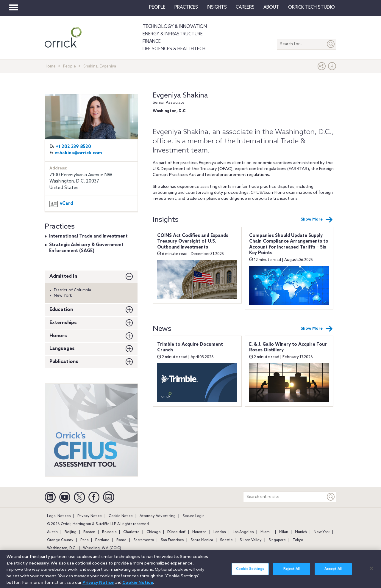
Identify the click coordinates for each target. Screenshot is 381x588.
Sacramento (144, 540)
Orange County (60, 540)
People (157, 7)
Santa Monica (202, 540)
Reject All (292, 572)
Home (50, 66)
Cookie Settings (250, 572)
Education (61, 310)
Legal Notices (59, 516)
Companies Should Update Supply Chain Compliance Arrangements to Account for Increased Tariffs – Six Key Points (289, 245)
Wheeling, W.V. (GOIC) (102, 548)
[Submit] (331, 44)
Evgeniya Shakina (180, 96)
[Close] (371, 571)
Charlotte (131, 532)
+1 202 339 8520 (73, 147)
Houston (199, 532)
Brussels (109, 532)
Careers (245, 7)
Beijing (71, 532)
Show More (317, 220)
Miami (266, 532)
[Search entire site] (285, 497)
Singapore (277, 540)
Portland (102, 540)
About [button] (271, 7)
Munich (301, 532)
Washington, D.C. (62, 548)
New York (322, 532)
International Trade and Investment (88, 236)
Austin (52, 532)
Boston (89, 532)
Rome (121, 540)
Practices (186, 7)
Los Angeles (243, 532)
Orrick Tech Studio (311, 7)
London (220, 532)
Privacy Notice (90, 516)
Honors (58, 336)
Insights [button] (217, 7)
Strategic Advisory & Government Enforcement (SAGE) (86, 248)
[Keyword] (331, 497)
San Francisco (172, 540)
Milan (284, 532)
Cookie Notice (121, 516)
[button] (322, 68)
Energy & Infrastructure (173, 34)
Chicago (153, 532)
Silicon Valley (251, 540)
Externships (63, 323)
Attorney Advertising (158, 516)
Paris (84, 540)
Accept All (333, 572)
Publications (64, 362)
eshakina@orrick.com (78, 153)
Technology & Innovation (175, 27)
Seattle (226, 540)
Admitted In (63, 276)
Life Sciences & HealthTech (174, 49)
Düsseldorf (176, 532)
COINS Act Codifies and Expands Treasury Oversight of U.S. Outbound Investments (193, 242)
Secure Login (193, 516)
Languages (62, 349)
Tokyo (298, 540)
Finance (152, 42)
